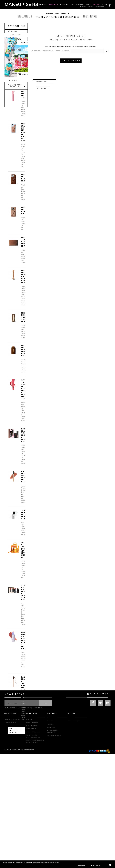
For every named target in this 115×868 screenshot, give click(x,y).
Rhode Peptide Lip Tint (25, 156)
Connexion (91, 7)
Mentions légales (31, 843)
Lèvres (11, 69)
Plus (72, 4)
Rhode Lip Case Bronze (25, 239)
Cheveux (12, 49)
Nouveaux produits (15, 145)
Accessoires (15, 52)
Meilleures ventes (31, 840)
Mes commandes (52, 834)
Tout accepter (96, 865)
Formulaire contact (11, 837)
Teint (11, 62)
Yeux (10, 66)
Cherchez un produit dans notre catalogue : (51, 51)
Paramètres (81, 865)
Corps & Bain (12, 45)
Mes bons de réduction (54, 848)
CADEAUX (13, 59)
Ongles (12, 72)
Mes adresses (51, 840)
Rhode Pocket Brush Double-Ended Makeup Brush (25, 337)
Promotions (29, 834)
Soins (11, 79)
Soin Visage (14, 40)
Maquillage (14, 37)
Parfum (12, 55)
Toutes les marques (74, 834)
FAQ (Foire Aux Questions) (12, 834)
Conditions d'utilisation (33, 846)
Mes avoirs (50, 837)
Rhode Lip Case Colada (25, 271)
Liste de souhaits (100, 7)
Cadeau (12, 89)
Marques (13, 34)
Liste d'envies (46, 82)
